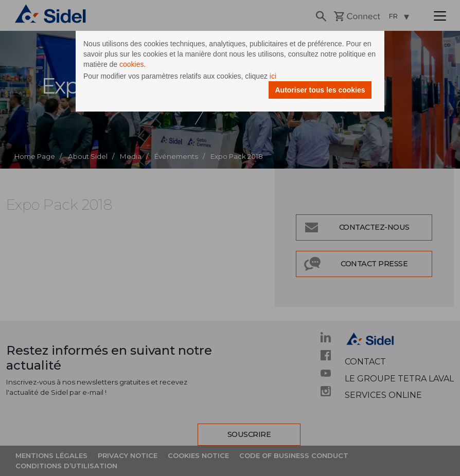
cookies (131, 64)
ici (273, 76)
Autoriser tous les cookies (320, 90)
